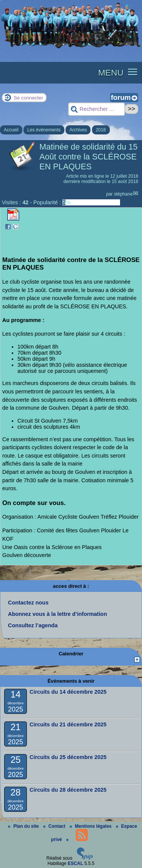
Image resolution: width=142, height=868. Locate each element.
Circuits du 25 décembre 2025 (68, 757)
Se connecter (28, 98)
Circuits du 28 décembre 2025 (68, 790)
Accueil (11, 130)
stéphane (123, 194)
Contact (55, 826)
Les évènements (44, 130)
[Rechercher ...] (97, 109)
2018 (101, 130)
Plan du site (24, 826)
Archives (78, 130)
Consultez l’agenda (33, 625)
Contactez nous (28, 603)
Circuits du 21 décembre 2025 (68, 724)
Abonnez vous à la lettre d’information (57, 614)
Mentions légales (91, 826)
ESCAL (76, 863)
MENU (111, 73)
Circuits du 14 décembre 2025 (68, 692)
